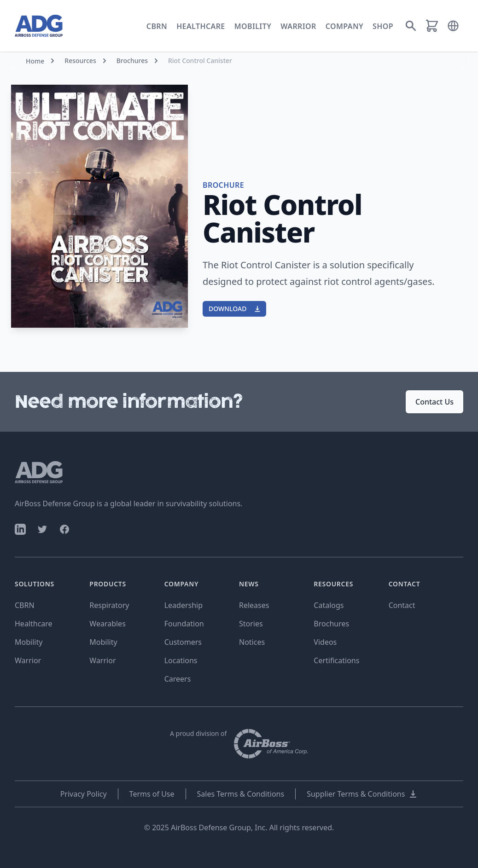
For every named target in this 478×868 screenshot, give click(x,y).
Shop (383, 26)
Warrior (298, 26)
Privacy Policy (84, 794)
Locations (181, 660)
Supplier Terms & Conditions (362, 794)
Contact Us (434, 402)
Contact (402, 605)
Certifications (336, 660)
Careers (178, 679)
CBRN (157, 26)
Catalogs (329, 605)
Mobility (253, 26)
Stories (251, 624)
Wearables (107, 624)
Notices (252, 642)
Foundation (184, 624)
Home (35, 61)
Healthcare (201, 26)
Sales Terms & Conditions (241, 794)
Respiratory (109, 605)
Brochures (132, 61)
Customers (183, 642)
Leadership (184, 605)
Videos (325, 642)
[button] (453, 26)
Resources (80, 61)
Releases (254, 605)
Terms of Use (152, 794)
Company (344, 26)
